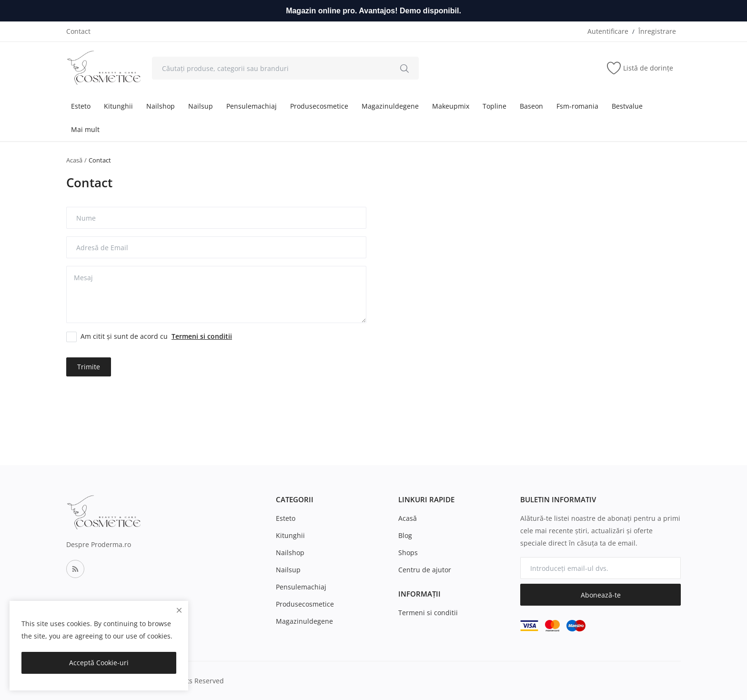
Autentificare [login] (608, 31)
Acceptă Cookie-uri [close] (99, 663)
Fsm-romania (577, 106)
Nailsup (201, 106)
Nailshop (161, 106)
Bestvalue (627, 106)
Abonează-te (601, 595)
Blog (405, 535)
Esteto (81, 106)
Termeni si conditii (428, 613)
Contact (78, 31)
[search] (404, 68)
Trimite (89, 367)
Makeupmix (451, 106)
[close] (179, 610)
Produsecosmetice (319, 106)
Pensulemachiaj (252, 106)
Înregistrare (657, 31)
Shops (408, 553)
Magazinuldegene (390, 106)
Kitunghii (118, 106)
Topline (495, 106)
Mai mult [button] (85, 129)
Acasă (74, 160)
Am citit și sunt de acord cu (156, 336)
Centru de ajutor (425, 570)
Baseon (531, 106)
